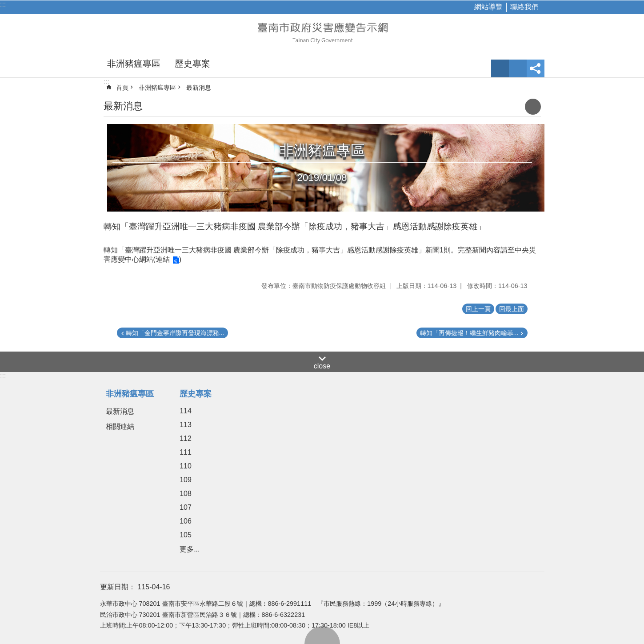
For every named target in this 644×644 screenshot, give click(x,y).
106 (186, 521)
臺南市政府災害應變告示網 (322, 32)
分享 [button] (536, 68)
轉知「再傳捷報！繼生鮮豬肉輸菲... (469, 333)
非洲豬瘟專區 (134, 64)
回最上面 (322, 635)
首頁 (122, 88)
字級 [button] (500, 68)
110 (186, 466)
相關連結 (120, 426)
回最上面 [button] (512, 309)
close (322, 366)
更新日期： (118, 587)
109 (186, 480)
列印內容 (533, 107)
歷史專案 (192, 64)
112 (186, 438)
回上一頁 (478, 309)
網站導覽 (488, 7)
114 (186, 411)
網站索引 (518, 68)
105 (186, 535)
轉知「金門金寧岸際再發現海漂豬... (175, 333)
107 (186, 507)
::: (3, 4)
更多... (190, 549)
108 (186, 494)
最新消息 (199, 88)
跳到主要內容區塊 (5, 5)
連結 (163, 259)
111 (186, 452)
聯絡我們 (524, 7)
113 (186, 425)
